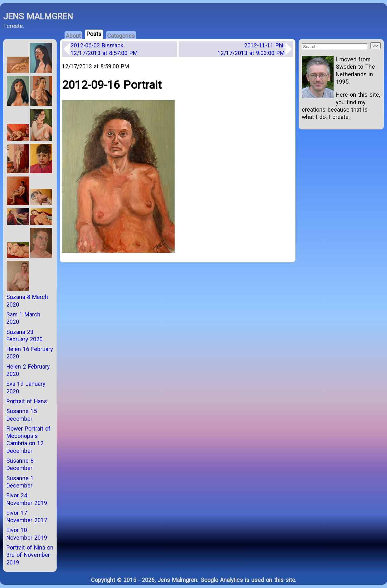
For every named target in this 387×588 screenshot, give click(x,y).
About (73, 36)
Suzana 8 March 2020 (27, 301)
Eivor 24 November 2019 (27, 499)
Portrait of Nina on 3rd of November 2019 (30, 555)
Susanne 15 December (22, 415)
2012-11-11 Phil (251, 49)
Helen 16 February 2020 (30, 353)
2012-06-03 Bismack (104, 49)
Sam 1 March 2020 (23, 318)
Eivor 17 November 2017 (27, 516)
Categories (121, 36)
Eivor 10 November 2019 (27, 534)
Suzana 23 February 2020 (24, 336)
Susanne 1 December (20, 482)
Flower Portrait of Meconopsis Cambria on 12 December (28, 440)
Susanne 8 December (20, 464)
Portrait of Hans (27, 401)
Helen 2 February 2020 (28, 370)
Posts (94, 34)
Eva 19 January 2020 (26, 387)
